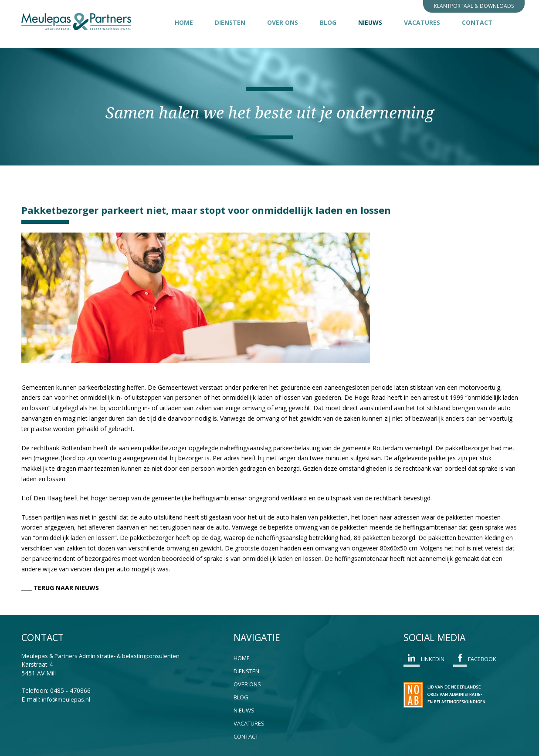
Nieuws (376, 22)
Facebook (475, 660)
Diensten (230, 22)
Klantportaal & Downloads (474, 6)
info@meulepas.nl (66, 699)
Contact (477, 22)
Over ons (283, 22)
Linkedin (424, 660)
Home (184, 22)
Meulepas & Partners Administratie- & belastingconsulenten (100, 656)
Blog (328, 22)
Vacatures (422, 22)
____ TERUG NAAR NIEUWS (60, 588)
